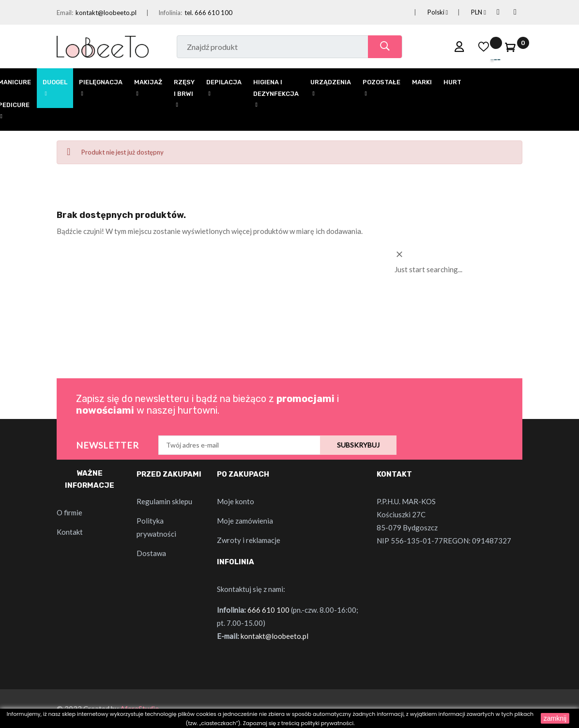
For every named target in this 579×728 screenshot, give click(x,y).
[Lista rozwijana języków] (426, 12)
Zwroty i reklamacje (249, 540)
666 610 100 (268, 610)
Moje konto (236, 501)
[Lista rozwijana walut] (467, 12)
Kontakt (70, 532)
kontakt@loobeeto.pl (106, 13)
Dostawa (151, 553)
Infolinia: (170, 13)
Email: (65, 13)
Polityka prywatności (156, 527)
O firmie (69, 512)
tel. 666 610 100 (208, 13)
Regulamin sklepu (164, 501)
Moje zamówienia (245, 521)
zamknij (555, 718)
